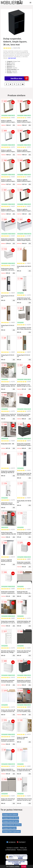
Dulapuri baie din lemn (11, 821)
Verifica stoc (19, 78)
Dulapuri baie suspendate (12, 832)
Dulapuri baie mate (9, 828)
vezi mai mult (12, 58)
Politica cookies (22, 850)
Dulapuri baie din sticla (11, 818)
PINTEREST (21, 842)
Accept (24, 866)
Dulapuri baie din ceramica (12, 825)
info (14, 125)
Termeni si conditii (13, 848)
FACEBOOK (11, 842)
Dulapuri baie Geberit (10, 815)
